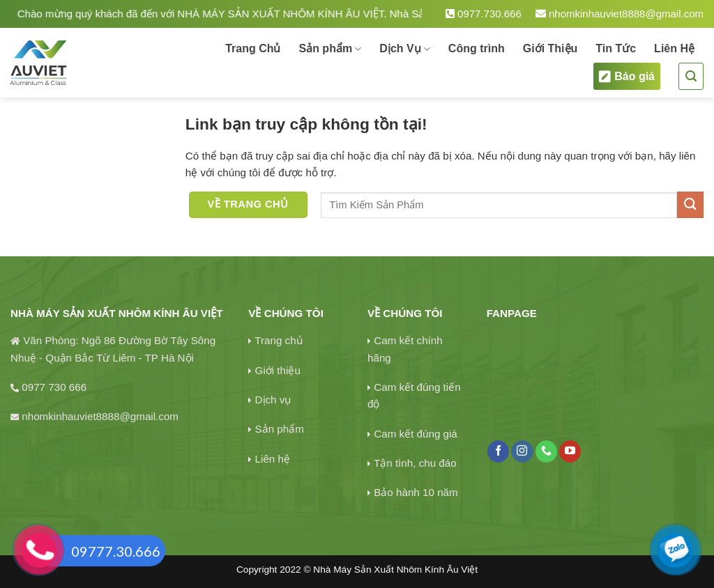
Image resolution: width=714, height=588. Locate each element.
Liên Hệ (674, 48)
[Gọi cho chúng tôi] (546, 451)
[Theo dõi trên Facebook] (498, 451)
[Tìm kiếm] (691, 76)
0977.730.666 (484, 14)
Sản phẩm (330, 49)
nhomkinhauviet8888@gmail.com (620, 14)
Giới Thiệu (550, 48)
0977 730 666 (54, 387)
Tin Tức (616, 48)
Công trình (477, 48)
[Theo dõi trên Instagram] (522, 451)
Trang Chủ (253, 48)
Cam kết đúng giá (416, 434)
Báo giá (627, 76)
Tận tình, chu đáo (415, 463)
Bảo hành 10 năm (416, 492)
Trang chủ (278, 340)
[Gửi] (690, 204)
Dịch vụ (273, 400)
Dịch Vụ (405, 49)
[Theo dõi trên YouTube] (570, 451)
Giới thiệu (278, 370)
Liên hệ (273, 459)
